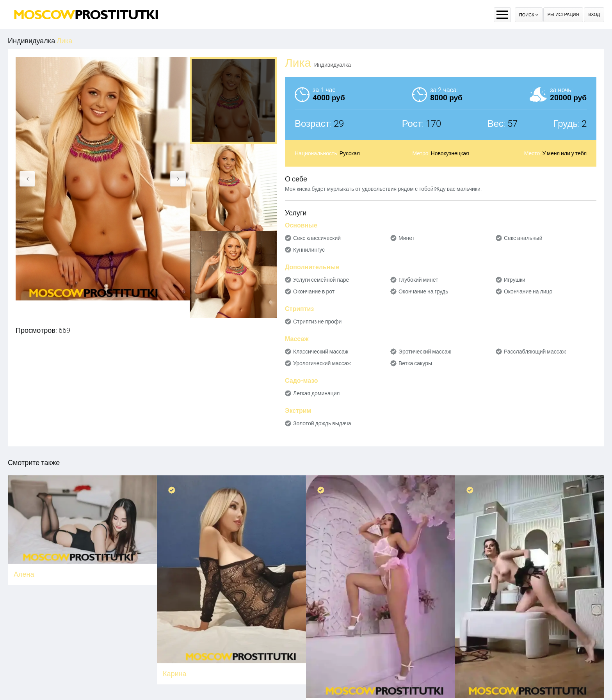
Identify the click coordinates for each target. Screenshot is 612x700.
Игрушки (515, 280)
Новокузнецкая (450, 153)
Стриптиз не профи (317, 322)
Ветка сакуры (415, 363)
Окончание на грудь (423, 291)
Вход (594, 15)
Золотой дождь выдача (322, 423)
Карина (175, 674)
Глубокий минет (418, 280)
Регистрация (563, 15)
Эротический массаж (425, 352)
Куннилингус (309, 250)
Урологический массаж (322, 363)
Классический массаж (321, 352)
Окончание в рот (314, 291)
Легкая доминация (316, 393)
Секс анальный (523, 238)
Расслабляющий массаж (535, 352)
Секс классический (317, 238)
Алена (24, 574)
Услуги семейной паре (321, 280)
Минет (407, 238)
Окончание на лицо (528, 291)
